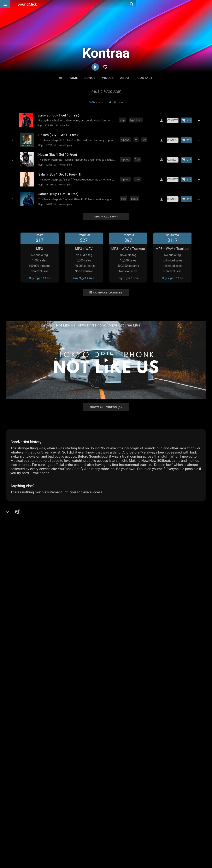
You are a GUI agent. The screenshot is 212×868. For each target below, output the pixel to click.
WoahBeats (89, 753)
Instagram (20, 555)
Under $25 (145, 775)
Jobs (57, 843)
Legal (112, 843)
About (126, 78)
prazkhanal (196, 670)
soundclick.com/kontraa (30, 544)
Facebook (20, 567)
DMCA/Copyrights (77, 843)
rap (35, 670)
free (137, 158)
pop (123, 120)
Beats (17, 534)
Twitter (18, 561)
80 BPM (49, 125)
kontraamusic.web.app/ (29, 550)
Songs (90, 78)
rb (136, 139)
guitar (180, 670)
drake (54, 670)
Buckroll (55, 753)
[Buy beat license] (188, 120)
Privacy (99, 843)
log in (38, 644)
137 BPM (50, 182)
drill (98, 670)
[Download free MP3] (163, 120)
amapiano (148, 670)
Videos (108, 78)
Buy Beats (93, 775)
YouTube (19, 573)
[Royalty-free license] (174, 120)
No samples (63, 125)
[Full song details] (201, 120)
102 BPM (50, 144)
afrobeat (86, 670)
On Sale (119, 775)
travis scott (129, 670)
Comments (17, 627)
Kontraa (14, 520)
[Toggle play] (11, 120)
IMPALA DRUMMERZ (123, 753)
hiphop (125, 139)
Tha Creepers (157, 753)
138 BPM (50, 163)
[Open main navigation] (5, 4)
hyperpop (165, 670)
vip (144, 139)
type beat (136, 120)
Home (73, 78)
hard (44, 670)
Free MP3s (67, 775)
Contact (145, 78)
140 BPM (50, 201)
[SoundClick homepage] (27, 4)
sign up (23, 644)
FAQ (17, 843)
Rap (39, 125)
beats (135, 195)
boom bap (69, 670)
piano (24, 670)
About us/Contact (37, 843)
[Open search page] (208, 4)
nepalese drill (17, 677)
